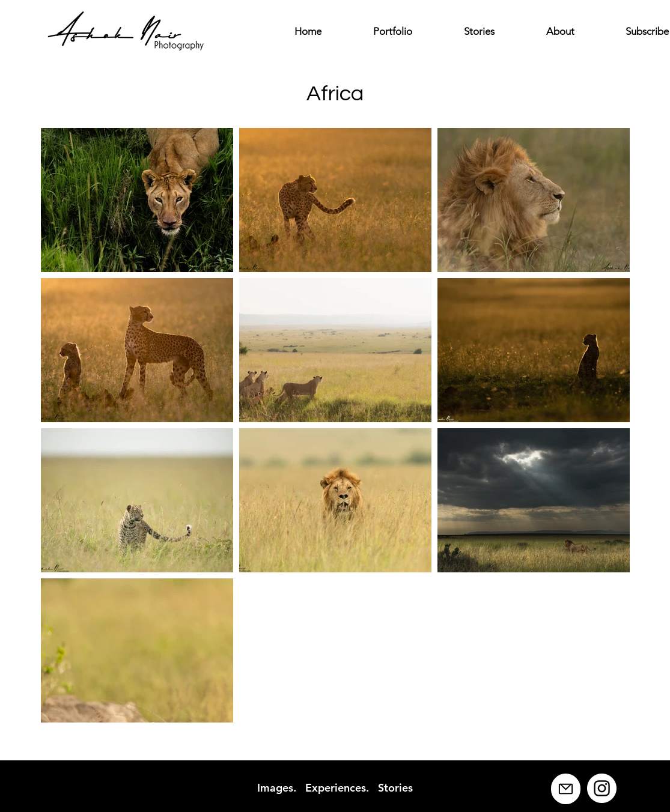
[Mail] (566, 789)
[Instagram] (602, 788)
